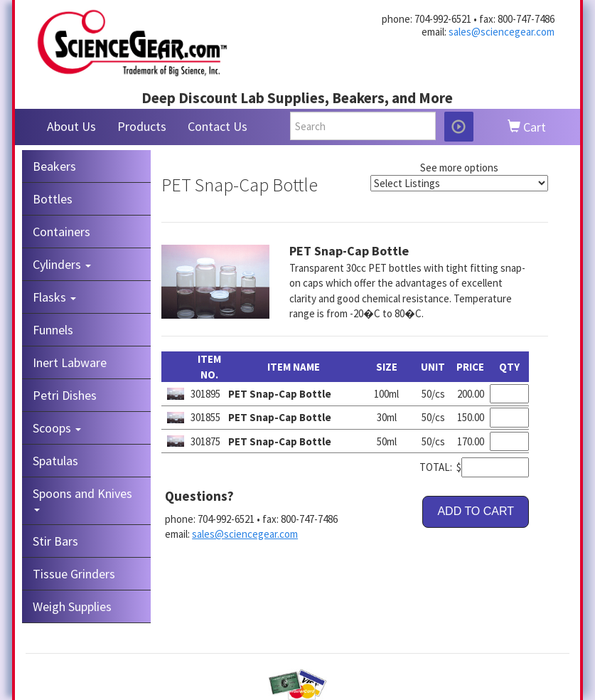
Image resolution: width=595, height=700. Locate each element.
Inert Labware (70, 362)
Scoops (57, 428)
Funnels (53, 330)
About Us (71, 126)
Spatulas (55, 461)
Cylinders (62, 264)
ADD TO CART (476, 511)
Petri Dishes (65, 395)
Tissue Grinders (74, 574)
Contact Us (218, 126)
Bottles (53, 199)
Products (142, 126)
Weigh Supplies (72, 606)
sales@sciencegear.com (502, 32)
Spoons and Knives (82, 498)
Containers (61, 232)
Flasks (54, 297)
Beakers (54, 166)
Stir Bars (55, 541)
